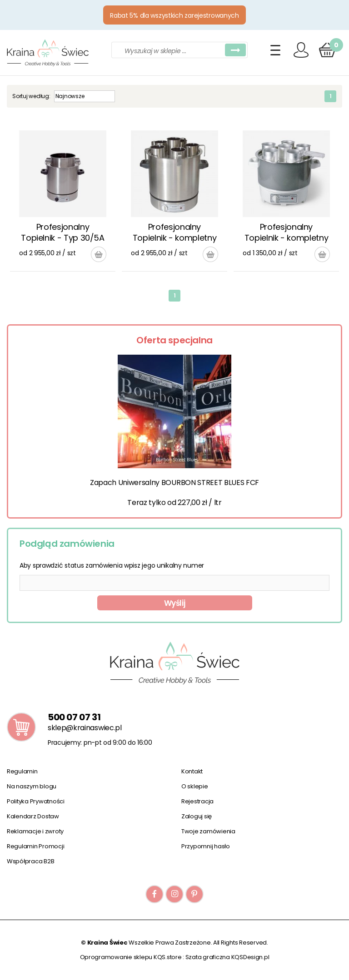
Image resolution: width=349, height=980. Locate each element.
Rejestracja (197, 801)
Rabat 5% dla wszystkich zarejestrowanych (174, 15)
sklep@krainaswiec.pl (85, 728)
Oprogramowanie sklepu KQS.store (131, 957)
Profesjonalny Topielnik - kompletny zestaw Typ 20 (286, 233)
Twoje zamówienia (208, 831)
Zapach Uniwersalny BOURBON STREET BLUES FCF (174, 483)
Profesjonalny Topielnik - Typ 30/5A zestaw (62, 233)
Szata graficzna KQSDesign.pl (227, 957)
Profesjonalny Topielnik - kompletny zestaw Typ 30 (174, 233)
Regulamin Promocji (35, 846)
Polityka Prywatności (36, 801)
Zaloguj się (197, 816)
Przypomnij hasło (206, 846)
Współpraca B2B (30, 861)
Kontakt (192, 771)
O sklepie (195, 786)
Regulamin (22, 771)
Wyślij (175, 603)
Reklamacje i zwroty (35, 831)
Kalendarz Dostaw (33, 816)
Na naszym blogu (32, 786)
